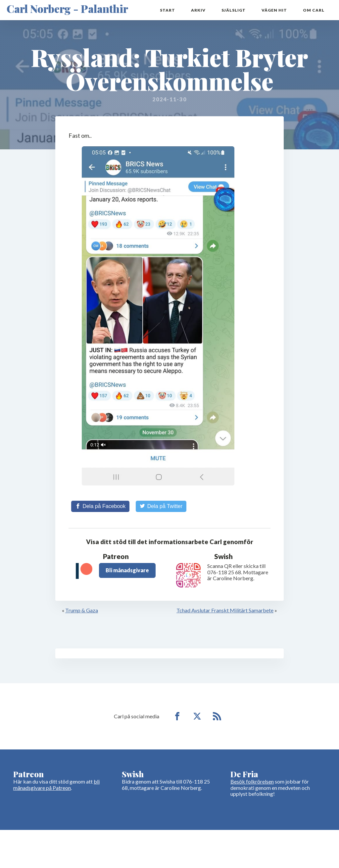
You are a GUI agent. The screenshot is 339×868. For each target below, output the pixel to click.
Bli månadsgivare (127, 570)
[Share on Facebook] (100, 506)
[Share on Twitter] (161, 506)
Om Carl (314, 10)
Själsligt (234, 10)
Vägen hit (274, 10)
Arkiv (198, 10)
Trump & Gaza (82, 610)
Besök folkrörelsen (252, 781)
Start (168, 10)
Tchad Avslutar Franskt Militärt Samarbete (225, 610)
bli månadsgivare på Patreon (56, 784)
